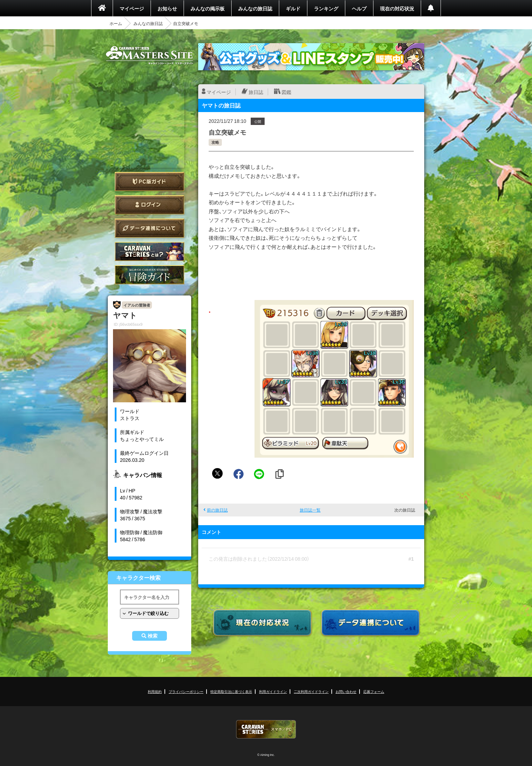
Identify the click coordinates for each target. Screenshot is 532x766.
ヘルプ (359, 8)
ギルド (293, 8)
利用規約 (155, 691)
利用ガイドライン (273, 691)
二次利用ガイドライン (311, 691)
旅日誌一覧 (310, 510)
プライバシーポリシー (186, 691)
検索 (153, 636)
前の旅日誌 (217, 510)
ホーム (116, 23)
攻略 (215, 142)
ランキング (326, 8)
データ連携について (150, 228)
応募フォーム (374, 691)
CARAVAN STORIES (266, 729)
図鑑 (287, 92)
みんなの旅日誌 (255, 8)
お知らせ (167, 8)
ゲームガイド (150, 275)
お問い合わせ (346, 691)
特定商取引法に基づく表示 (231, 691)
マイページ (132, 8)
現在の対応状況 (397, 8)
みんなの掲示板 (208, 8)
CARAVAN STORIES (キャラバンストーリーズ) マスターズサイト (150, 55)
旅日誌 (256, 92)
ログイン (150, 205)
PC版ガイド (150, 181)
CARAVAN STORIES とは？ (150, 251)
